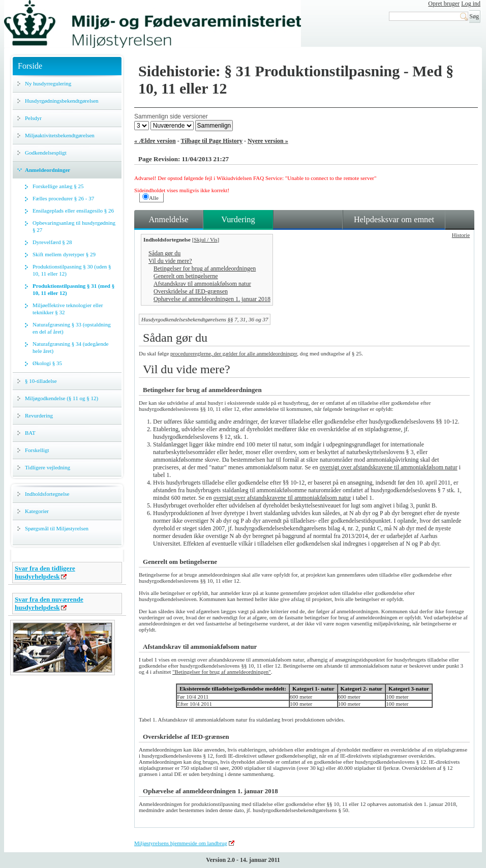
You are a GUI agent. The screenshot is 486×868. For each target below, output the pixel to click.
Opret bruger (444, 4)
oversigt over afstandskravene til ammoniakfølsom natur (389, 467)
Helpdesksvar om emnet (394, 219)
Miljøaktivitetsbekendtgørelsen (60, 135)
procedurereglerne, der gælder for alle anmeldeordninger (234, 353)
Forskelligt (37, 450)
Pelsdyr (33, 118)
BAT (30, 433)
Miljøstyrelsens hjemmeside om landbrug (181, 843)
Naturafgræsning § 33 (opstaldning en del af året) (72, 328)
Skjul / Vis (205, 240)
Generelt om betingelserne (186, 276)
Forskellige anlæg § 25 (58, 186)
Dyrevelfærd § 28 (52, 242)
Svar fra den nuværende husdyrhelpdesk (49, 603)
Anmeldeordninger (48, 170)
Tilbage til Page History (212, 141)
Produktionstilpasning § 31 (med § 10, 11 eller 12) (73, 289)
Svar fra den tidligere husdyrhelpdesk (45, 572)
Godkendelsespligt (46, 153)
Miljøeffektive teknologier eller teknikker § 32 (68, 309)
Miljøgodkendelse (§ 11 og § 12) (62, 398)
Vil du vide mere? (170, 261)
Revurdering (39, 415)
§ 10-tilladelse (41, 381)
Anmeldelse (168, 219)
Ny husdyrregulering (48, 83)
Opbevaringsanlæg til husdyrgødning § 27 (74, 226)
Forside (30, 66)
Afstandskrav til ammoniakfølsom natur (202, 284)
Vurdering (238, 219)
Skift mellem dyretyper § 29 (64, 254)
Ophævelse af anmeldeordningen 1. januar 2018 (212, 299)
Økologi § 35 (47, 363)
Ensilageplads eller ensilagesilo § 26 (73, 211)
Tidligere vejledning (48, 467)
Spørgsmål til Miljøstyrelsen (57, 528)
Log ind (471, 4)
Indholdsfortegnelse (47, 494)
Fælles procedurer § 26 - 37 (63, 198)
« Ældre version (155, 141)
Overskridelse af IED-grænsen (191, 291)
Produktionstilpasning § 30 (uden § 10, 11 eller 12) (72, 270)
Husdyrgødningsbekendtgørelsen (62, 101)
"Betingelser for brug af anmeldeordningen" (222, 672)
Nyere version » (268, 141)
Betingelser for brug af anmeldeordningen (205, 268)
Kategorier (37, 511)
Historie (461, 235)
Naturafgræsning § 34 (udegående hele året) (70, 347)
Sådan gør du (164, 253)
